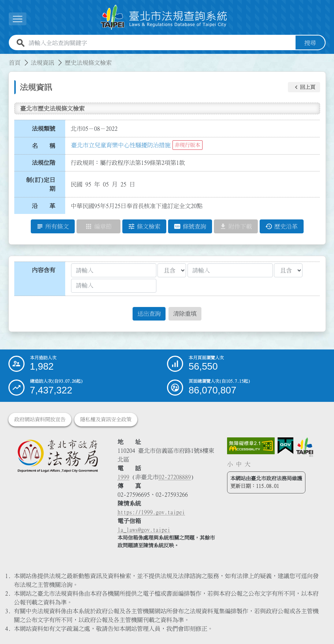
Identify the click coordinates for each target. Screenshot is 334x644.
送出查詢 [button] (149, 314)
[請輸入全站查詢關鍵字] (161, 43)
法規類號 (44, 129)
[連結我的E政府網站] (285, 446)
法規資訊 (42, 63)
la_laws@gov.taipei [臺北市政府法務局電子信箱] (144, 530)
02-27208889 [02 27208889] (175, 477)
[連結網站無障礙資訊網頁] (251, 446)
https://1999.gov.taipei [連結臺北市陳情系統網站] (151, 512)
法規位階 (44, 163)
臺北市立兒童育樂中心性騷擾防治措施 (121, 145)
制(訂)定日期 (41, 184)
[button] (304, 87)
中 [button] (239, 464)
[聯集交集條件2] (288, 270)
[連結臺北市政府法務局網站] (58, 456)
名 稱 (44, 146)
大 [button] (248, 464)
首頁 (15, 63)
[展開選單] (18, 19)
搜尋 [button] (310, 43)
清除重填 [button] (185, 314)
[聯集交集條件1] (172, 270)
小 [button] (230, 464)
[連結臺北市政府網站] (305, 447)
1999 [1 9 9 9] (123, 477)
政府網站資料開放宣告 (40, 419)
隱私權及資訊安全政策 (106, 419)
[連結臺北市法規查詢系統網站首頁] (164, 17)
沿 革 (44, 206)
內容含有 (44, 270)
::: (4, 58)
